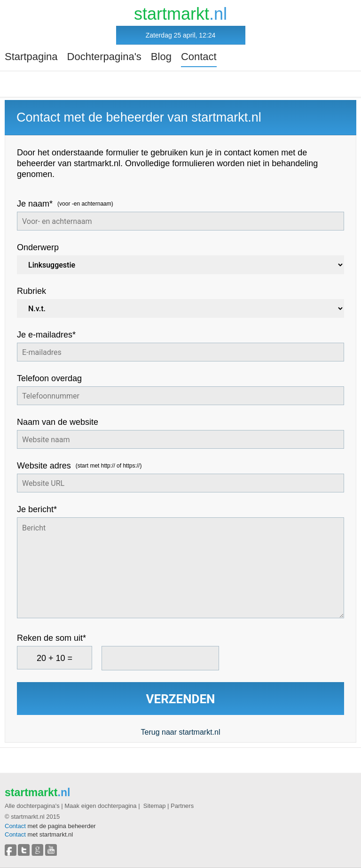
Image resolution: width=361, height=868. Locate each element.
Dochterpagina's (104, 57)
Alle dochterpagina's (32, 806)
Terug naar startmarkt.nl (181, 732)
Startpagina (31, 57)
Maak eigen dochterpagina (100, 806)
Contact (199, 57)
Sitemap (155, 806)
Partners (182, 806)
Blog (161, 57)
